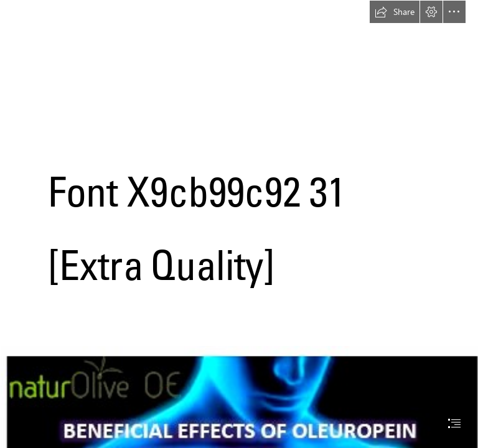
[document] (239, 224)
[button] (395, 12)
